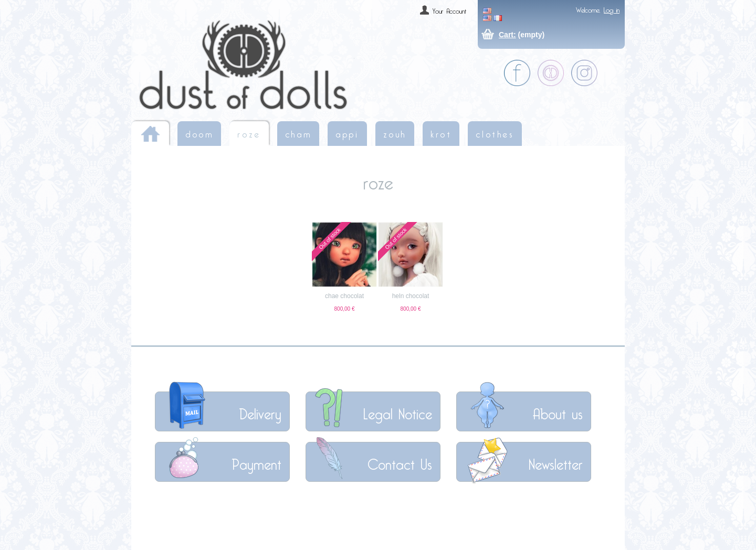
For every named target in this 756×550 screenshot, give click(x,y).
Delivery (260, 411)
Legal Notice (398, 411)
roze (249, 132)
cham (298, 132)
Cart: (507, 35)
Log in (612, 8)
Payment (256, 462)
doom (199, 132)
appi (347, 132)
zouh (395, 132)
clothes (495, 132)
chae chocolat (344, 296)
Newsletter (556, 462)
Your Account (449, 9)
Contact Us (400, 462)
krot (441, 132)
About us (558, 411)
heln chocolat (411, 296)
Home (150, 134)
